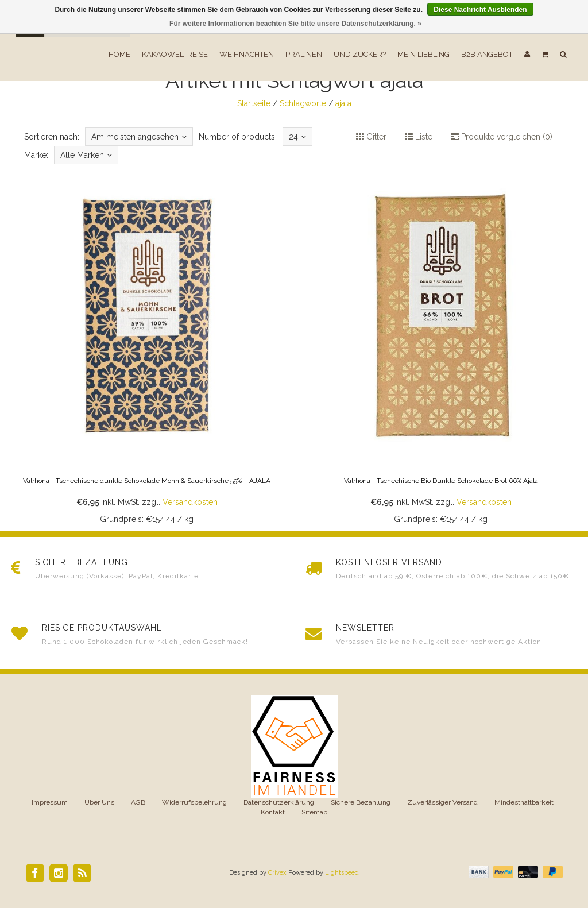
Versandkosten (190, 502)
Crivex (277, 873)
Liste (419, 137)
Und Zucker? (360, 54)
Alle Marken (86, 155)
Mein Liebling (423, 54)
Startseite (254, 103)
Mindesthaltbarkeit (524, 802)
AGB (138, 802)
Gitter (371, 137)
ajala (343, 103)
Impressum (50, 802)
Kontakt (273, 812)
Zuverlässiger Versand (442, 802)
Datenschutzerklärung (279, 802)
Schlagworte (303, 103)
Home (119, 54)
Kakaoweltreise (175, 54)
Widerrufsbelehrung (194, 802)
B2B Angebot (487, 54)
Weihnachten (247, 54)
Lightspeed (342, 873)
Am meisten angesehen (139, 137)
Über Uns (99, 802)
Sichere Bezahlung (361, 802)
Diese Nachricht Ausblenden (480, 10)
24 (297, 137)
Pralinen (304, 54)
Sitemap (314, 812)
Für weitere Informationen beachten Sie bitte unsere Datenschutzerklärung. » (295, 24)
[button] (545, 55)
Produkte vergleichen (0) (502, 137)
